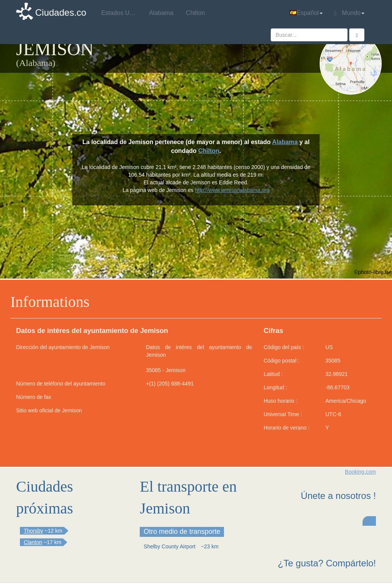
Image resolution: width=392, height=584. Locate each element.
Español (306, 13)
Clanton (33, 542)
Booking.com (360, 472)
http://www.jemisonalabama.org (232, 190)
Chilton (209, 151)
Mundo (349, 13)
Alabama (285, 142)
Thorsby (33, 531)
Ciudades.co (61, 12)
